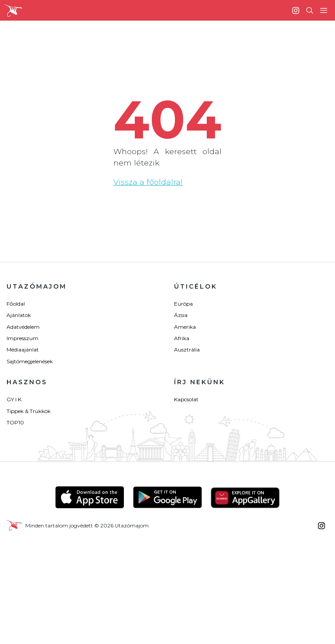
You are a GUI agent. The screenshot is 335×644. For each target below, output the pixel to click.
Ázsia (181, 315)
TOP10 (15, 422)
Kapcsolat (186, 399)
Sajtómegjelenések (30, 361)
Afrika (182, 338)
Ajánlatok (19, 315)
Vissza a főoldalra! (148, 182)
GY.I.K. (15, 399)
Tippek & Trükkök (29, 411)
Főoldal (16, 304)
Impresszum (22, 338)
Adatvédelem (23, 327)
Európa (183, 304)
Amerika (185, 327)
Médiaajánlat (23, 350)
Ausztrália (187, 350)
